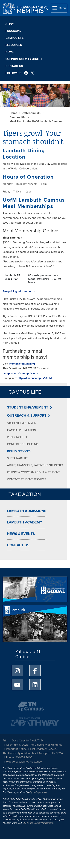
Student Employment (22, 423)
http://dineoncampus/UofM (35, 378)
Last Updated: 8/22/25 (44, 749)
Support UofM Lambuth (24, 59)
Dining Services (19, 451)
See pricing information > (19, 291)
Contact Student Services (27, 479)
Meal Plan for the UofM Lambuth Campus (36, 121)
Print (5, 741)
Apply (10, 24)
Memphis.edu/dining (22, 364)
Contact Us (14, 66)
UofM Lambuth (31, 113)
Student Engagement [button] (28, 407)
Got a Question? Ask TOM (27, 741)
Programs (13, 31)
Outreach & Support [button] (27, 416)
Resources (14, 45)
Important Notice (16, 749)
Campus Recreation (21, 430)
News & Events (21, 534)
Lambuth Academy (25, 522)
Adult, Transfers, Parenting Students (35, 465)
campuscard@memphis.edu (20, 373)
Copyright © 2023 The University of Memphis (34, 745)
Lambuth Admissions (27, 511)
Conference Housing (23, 444)
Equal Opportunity (38, 792)
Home (13, 113)
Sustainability (18, 458)
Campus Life (14, 38)
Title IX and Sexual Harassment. (38, 823)
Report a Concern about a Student (33, 472)
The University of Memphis (19, 753)
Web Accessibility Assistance (24, 762)
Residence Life (17, 437)
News (10, 52)
